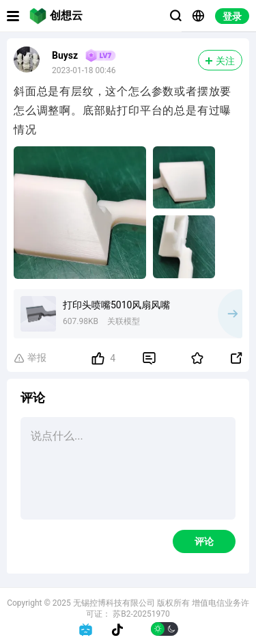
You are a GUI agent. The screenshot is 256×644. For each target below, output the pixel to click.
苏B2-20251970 (141, 614)
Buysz (65, 55)
